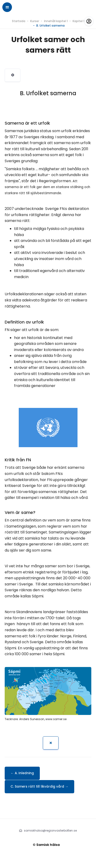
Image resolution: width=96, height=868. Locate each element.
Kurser (35, 21)
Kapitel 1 (78, 21)
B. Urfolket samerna (50, 26)
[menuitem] (13, 75)
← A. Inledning (22, 773)
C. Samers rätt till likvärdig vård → (39, 787)
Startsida (19, 21)
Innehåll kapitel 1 (56, 21)
